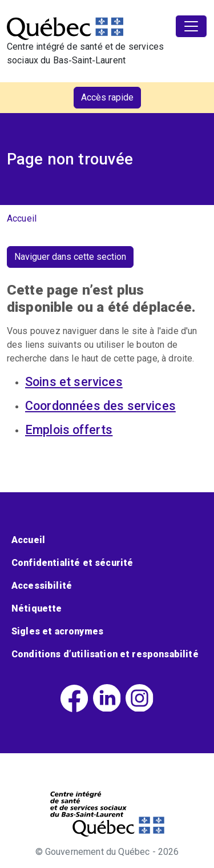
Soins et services (74, 382)
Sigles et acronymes (57, 631)
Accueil (22, 218)
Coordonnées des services (100, 406)
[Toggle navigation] (191, 26)
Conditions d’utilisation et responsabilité (105, 654)
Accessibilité (42, 586)
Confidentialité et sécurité (72, 563)
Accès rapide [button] (107, 97)
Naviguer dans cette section (70, 257)
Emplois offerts (69, 430)
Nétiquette (37, 608)
